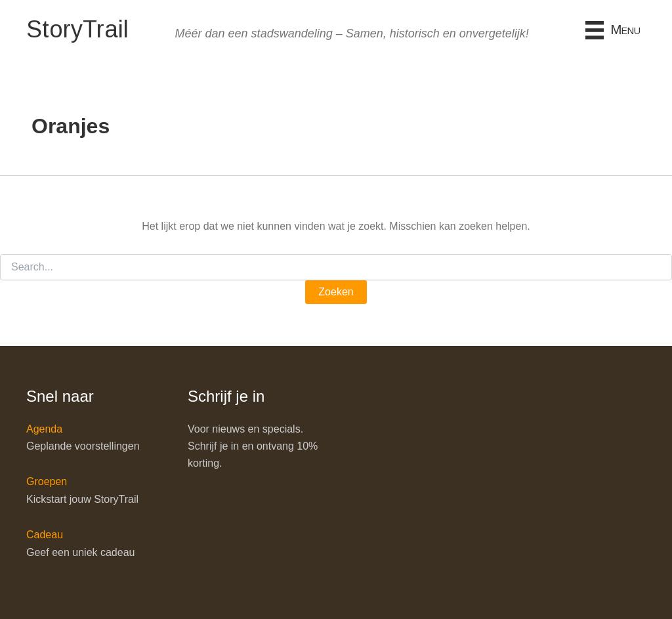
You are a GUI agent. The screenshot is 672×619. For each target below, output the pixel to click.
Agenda (44, 429)
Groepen (47, 481)
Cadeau (45, 535)
